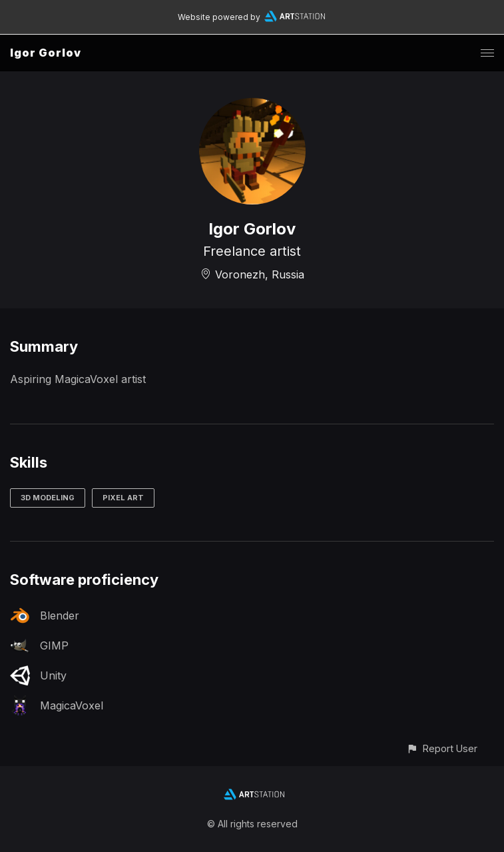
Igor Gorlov (46, 53)
